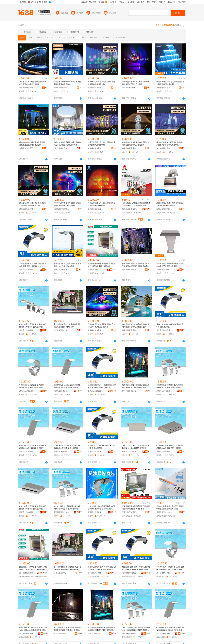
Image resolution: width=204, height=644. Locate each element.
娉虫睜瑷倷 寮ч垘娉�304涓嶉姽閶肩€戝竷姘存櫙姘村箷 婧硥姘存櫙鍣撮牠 (102, 568)
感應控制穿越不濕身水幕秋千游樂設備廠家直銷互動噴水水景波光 (33, 144)
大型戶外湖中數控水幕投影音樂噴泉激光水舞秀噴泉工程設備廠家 (67, 204)
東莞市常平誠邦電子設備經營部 (130, 512)
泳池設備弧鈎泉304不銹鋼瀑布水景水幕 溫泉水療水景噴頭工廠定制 (102, 386)
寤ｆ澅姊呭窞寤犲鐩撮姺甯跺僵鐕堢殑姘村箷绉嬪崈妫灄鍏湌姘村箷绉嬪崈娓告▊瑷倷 (67, 629)
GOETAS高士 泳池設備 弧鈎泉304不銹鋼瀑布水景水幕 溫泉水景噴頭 (33, 326)
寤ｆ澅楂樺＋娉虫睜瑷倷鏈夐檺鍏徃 (96, 573)
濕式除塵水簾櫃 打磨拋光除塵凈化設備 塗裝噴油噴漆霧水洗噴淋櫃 (102, 265)
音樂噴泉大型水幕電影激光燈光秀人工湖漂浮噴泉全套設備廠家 (101, 326)
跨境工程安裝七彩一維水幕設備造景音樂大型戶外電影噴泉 (101, 144)
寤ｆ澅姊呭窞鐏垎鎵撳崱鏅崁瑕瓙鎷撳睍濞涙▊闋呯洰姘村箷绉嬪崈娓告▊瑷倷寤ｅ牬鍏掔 (102, 629)
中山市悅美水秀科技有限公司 (61, 148)
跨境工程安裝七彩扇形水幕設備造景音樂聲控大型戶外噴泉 (101, 204)
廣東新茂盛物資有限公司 (130, 209)
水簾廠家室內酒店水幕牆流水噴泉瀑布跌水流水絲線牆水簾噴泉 (33, 83)
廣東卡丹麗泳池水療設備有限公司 (164, 88)
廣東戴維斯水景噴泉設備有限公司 (27, 88)
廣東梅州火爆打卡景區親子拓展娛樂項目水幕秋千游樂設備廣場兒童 (136, 386)
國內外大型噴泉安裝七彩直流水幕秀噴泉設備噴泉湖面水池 (101, 83)
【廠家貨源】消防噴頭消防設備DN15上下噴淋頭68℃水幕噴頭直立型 (136, 204)
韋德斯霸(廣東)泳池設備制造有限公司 (164, 270)
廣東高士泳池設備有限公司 (27, 270)
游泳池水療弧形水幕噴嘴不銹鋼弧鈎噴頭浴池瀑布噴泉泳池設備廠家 (136, 326)
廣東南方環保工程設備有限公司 (96, 270)
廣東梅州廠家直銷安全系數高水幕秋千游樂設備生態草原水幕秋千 (67, 326)
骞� (45, 573)
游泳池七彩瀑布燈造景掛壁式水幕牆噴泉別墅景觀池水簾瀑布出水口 (170, 508)
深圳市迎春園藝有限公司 (130, 88)
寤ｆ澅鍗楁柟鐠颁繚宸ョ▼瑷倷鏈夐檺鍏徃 (27, 573)
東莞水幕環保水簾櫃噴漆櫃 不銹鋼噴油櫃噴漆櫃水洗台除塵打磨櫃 (136, 508)
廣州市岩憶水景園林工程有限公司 (27, 148)
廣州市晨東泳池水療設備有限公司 (164, 512)
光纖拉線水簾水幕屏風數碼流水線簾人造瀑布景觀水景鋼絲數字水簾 (67, 144)
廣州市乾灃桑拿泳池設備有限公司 (61, 270)
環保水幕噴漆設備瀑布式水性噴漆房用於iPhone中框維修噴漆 (170, 204)
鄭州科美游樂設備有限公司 (130, 270)
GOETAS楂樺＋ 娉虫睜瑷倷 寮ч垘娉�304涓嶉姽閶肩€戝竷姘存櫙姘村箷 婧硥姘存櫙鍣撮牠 (170, 568)
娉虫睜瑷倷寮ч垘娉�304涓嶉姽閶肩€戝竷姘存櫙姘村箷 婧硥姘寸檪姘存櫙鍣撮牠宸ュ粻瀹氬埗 (136, 568)
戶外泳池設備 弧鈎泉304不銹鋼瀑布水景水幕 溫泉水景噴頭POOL (33, 265)
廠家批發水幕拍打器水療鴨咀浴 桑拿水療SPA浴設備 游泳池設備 (67, 265)
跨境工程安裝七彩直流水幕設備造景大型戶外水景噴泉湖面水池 (33, 204)
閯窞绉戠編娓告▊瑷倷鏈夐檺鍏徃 (61, 573)
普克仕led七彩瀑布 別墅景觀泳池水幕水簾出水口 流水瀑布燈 (170, 83)
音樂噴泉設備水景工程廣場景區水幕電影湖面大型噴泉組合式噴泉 (136, 144)
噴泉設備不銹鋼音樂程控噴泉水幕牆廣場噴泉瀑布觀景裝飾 (67, 83)
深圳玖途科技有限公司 (164, 209)
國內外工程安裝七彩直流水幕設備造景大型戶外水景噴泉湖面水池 (170, 144)
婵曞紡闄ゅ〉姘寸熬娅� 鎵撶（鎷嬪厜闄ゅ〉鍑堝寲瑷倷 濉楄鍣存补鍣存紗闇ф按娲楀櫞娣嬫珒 (33, 568)
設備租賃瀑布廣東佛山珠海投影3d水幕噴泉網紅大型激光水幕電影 (136, 83)
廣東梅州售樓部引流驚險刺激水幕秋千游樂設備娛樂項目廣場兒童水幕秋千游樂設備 (136, 265)
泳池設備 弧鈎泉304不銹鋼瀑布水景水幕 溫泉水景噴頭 (170, 326)
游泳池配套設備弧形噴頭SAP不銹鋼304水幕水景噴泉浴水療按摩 (170, 265)
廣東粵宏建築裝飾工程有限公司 (61, 88)
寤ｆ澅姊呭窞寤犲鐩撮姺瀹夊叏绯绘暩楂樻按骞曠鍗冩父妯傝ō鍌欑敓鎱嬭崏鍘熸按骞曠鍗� (67, 568)
